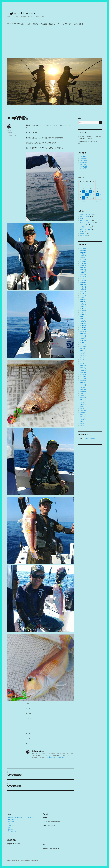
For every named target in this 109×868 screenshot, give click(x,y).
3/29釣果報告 (84, 160)
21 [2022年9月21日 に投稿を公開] (87, 195)
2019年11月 (83, 388)
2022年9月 (83, 328)
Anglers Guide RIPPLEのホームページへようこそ (21, 818)
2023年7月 (83, 309)
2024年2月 (83, 295)
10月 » (98, 201)
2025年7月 (83, 265)
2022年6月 (83, 333)
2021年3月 (83, 361)
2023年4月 (83, 314)
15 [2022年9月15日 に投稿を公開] (90, 191)
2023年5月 (83, 312)
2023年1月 (83, 320)
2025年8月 (83, 263)
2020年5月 (83, 378)
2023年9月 (83, 305)
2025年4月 (83, 271)
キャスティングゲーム (86, 220)
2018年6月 (83, 420)
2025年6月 (83, 267)
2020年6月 (83, 377)
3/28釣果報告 (83, 162)
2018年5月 (83, 422)
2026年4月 (83, 248)
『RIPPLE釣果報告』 (90, 438)
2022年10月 (83, 326)
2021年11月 (83, 346)
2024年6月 (83, 288)
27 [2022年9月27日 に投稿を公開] (84, 198)
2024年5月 (83, 290)
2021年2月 (83, 363)
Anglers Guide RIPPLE (21, 13)
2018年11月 (83, 410)
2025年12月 (83, 256)
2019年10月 (83, 390)
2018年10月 (83, 412)
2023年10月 (83, 303)
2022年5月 (83, 335)
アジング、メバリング (86, 215)
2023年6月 (83, 311)
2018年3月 (83, 426)
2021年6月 (83, 356)
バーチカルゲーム (11, 135)
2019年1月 (83, 407)
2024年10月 (83, 280)
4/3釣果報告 (83, 157)
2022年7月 (83, 331)
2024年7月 (83, 286)
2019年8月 (83, 393)
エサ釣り (82, 218)
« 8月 (83, 201)
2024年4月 (83, 292)
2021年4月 (83, 360)
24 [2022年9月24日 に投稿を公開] (97, 195)
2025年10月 (83, 260)
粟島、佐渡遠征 (84, 235)
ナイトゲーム (83, 224)
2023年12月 (83, 299)
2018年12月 (83, 409)
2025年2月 (83, 275)
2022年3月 (83, 339)
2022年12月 (83, 322)
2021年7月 (83, 354)
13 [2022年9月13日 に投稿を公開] (84, 191)
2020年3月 (83, 382)
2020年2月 (83, 384)
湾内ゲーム (83, 234)
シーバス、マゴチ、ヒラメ (87, 222)
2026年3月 (83, 250)
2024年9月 (83, 282)
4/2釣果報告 (83, 159)
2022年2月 (83, 341)
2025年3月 (83, 273)
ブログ (10, 823)
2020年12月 (83, 365)
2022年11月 (83, 324)
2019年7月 (83, 395)
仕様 (29, 24)
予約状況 (36, 24)
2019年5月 (83, 399)
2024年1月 (83, 297)
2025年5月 (83, 269)
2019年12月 (83, 386)
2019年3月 (83, 403)
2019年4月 (83, 401)
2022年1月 (83, 343)
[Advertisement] (55, 44)
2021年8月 (83, 352)
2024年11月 (83, 279)
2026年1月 (83, 254)
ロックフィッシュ (85, 228)
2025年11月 (83, 258)
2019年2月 (83, 405)
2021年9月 (83, 350)
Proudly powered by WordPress (30, 860)
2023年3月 (83, 316)
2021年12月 (83, 344)
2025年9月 (83, 262)
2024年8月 (83, 284)
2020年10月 (83, 369)
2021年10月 (83, 348)
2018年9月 (83, 414)
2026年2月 (83, 252)
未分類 (82, 232)
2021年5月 (83, 358)
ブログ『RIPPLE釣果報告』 (16, 24)
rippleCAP (10, 130)
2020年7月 (83, 375)
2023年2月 (83, 318)
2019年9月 (83, 392)
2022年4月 (83, 337)
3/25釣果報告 (83, 166)
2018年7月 (83, 418)
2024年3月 (83, 294)
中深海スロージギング (86, 230)
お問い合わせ (79, 24)
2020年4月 (83, 380)
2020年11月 (83, 367)
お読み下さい (67, 24)
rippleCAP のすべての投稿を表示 (56, 757)
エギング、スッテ (85, 217)
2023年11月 (83, 301)
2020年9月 (83, 371)
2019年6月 (83, 397)
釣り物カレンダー (55, 24)
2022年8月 (83, 329)
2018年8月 (83, 416)
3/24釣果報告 (83, 168)
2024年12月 (83, 277)
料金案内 (44, 24)
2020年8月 (83, 373)
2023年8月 (83, 307)
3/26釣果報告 (84, 164)
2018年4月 (83, 424)
